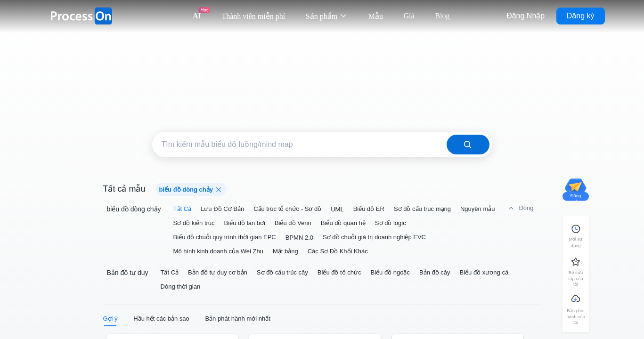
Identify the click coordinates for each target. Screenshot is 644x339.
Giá (409, 16)
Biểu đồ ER (369, 209)
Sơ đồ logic (391, 223)
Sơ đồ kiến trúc (194, 223)
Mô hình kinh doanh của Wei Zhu (218, 251)
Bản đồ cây (435, 272)
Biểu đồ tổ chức (339, 272)
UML (337, 209)
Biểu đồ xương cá (484, 272)
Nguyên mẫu (477, 209)
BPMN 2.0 (299, 238)
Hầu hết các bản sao (161, 319)
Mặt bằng (285, 251)
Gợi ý (110, 319)
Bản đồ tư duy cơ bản (218, 272)
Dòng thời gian (181, 287)
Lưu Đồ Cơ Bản (222, 209)
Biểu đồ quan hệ (343, 223)
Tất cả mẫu (124, 189)
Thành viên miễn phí (253, 16)
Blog (442, 16)
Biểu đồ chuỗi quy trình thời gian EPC (225, 237)
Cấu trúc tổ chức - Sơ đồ (287, 209)
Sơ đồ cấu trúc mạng (422, 209)
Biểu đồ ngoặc (390, 272)
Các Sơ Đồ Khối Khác (338, 251)
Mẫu (376, 16)
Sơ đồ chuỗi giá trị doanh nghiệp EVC (374, 237)
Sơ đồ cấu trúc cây (282, 272)
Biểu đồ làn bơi (245, 223)
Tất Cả (183, 209)
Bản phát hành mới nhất (237, 319)
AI (197, 16)
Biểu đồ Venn (293, 223)
